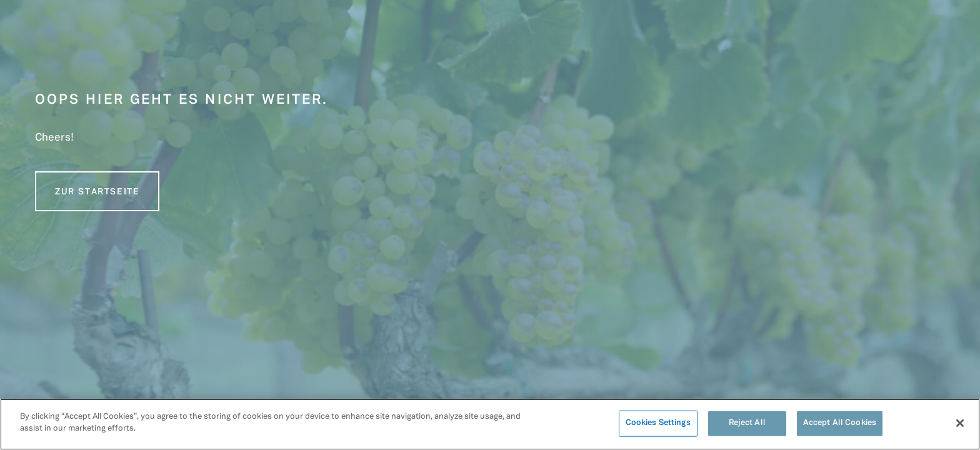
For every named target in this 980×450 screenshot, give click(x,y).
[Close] (960, 423)
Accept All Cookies (840, 423)
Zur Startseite (97, 192)
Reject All (747, 423)
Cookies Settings (658, 423)
